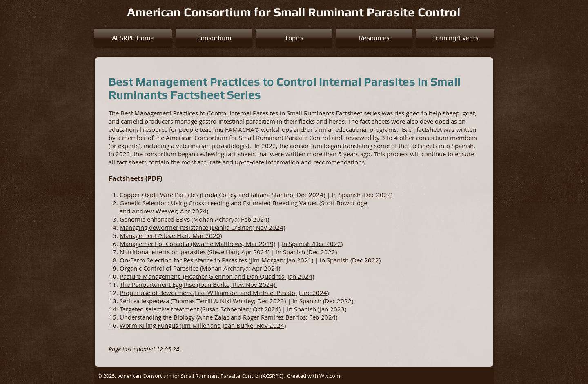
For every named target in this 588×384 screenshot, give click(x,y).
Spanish (463, 146)
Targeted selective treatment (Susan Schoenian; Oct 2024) (200, 309)
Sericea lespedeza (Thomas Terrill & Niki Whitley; (188, 301)
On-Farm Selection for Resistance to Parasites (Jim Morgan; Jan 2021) (216, 260)
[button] (214, 38)
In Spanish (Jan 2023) (317, 309)
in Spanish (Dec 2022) (350, 260)
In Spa (301, 301)
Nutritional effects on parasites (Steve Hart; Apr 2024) (195, 252)
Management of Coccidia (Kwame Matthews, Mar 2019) (197, 244)
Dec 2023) (272, 301)
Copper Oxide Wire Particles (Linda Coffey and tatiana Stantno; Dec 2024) (222, 195)
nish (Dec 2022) (331, 301)
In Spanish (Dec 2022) (362, 195)
